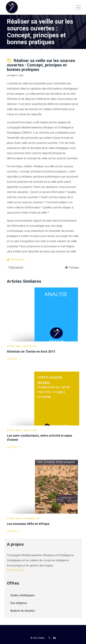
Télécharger (16, 260)
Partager (74, 268)
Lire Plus (14, 359)
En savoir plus (15, 570)
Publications (16, 268)
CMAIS (18, 346)
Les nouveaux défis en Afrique (28, 524)
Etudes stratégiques (23, 595)
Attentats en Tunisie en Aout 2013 (31, 351)
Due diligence (19, 603)
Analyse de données (23, 611)
